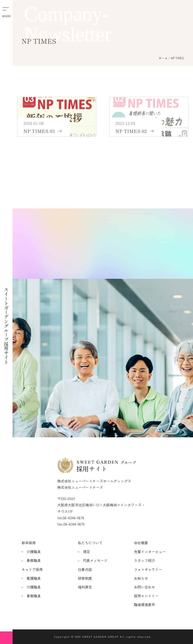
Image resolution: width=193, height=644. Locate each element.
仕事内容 (85, 569)
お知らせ (141, 578)
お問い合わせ (144, 587)
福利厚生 (85, 587)
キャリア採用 (32, 569)
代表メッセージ (95, 560)
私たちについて (90, 543)
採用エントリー (146, 596)
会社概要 (141, 543)
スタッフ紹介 (144, 560)
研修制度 (85, 578)
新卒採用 (29, 543)
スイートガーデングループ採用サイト (6, 310)
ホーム (163, 58)
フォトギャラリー (148, 569)
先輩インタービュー (150, 552)
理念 (86, 552)
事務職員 (34, 560)
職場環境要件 (144, 605)
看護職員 (34, 578)
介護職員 (34, 552)
